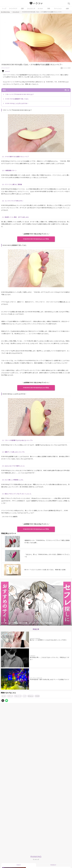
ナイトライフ (13, 9)
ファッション (58, 9)
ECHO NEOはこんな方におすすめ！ (17, 103)
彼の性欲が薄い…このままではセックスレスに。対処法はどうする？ (50, 658)
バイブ (25, 696)
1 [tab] (27, 625)
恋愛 (22, 9)
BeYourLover (31, 696)
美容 (49, 9)
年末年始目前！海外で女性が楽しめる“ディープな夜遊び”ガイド (50, 680)
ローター (4, 696)
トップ (4, 9)
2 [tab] (30, 625)
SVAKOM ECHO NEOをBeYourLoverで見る (36, 239)
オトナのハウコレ (5, 12)
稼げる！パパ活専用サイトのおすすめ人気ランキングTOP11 (48, 640)
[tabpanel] (36, 603)
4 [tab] (38, 625)
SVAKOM (37, 696)
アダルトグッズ (18, 696)
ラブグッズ (10, 696)
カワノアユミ (33, 678)
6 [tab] (45, 625)
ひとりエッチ (31, 9)
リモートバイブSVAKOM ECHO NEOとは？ (20, 94)
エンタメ (40, 9)
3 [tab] (34, 625)
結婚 (67, 9)
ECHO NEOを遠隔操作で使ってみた (17, 99)
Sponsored (32, 638)
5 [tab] (42, 625)
